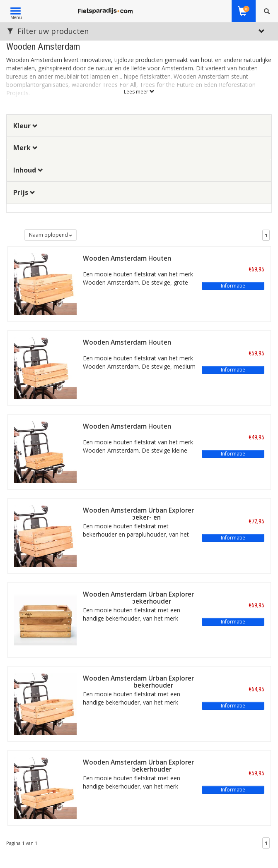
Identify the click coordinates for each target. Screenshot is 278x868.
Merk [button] (25, 148)
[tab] (139, 126)
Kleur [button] (25, 126)
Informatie (233, 286)
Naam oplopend (51, 235)
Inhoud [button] (28, 170)
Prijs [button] (24, 192)
